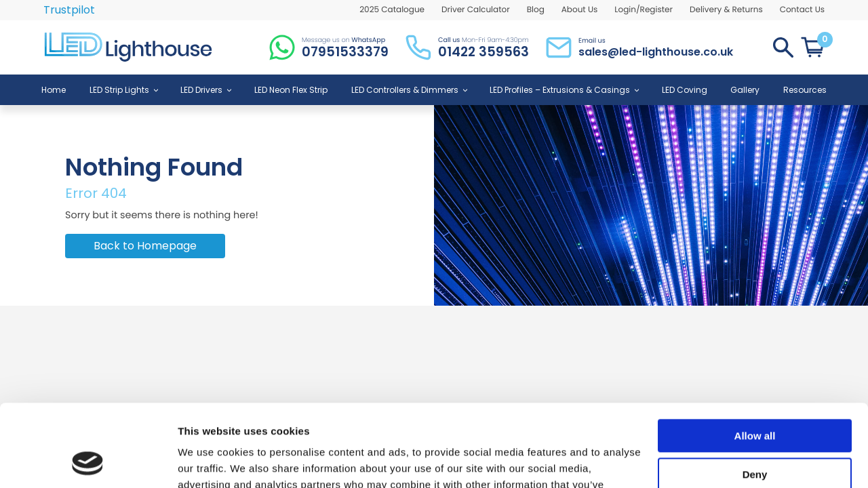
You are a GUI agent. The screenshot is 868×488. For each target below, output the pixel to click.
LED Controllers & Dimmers (409, 90)
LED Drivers (205, 90)
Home (54, 90)
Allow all (755, 359)
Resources (805, 90)
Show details (209, 461)
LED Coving (685, 90)
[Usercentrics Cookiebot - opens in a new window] (88, 462)
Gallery (745, 90)
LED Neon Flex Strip (291, 90)
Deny (755, 397)
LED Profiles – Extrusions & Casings (564, 90)
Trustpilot (69, 10)
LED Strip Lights (123, 90)
